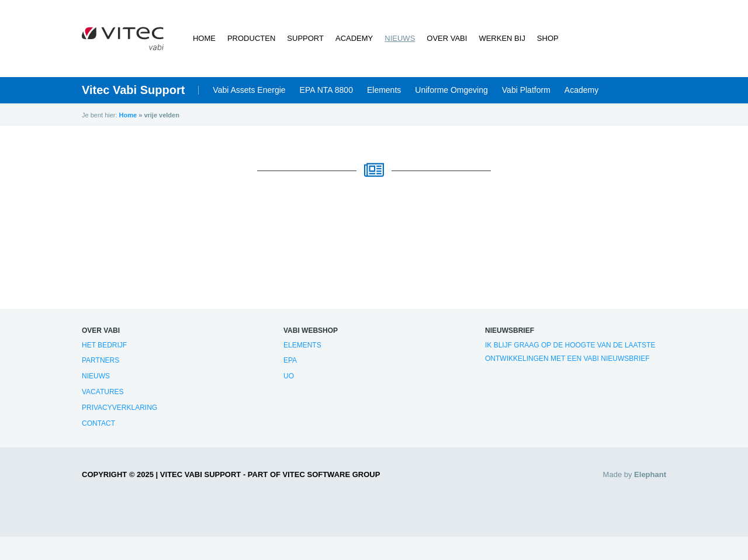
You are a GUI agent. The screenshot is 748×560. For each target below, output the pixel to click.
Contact (98, 423)
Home (204, 38)
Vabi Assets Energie (249, 90)
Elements (384, 90)
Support (305, 38)
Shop (548, 38)
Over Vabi (447, 38)
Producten (251, 38)
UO (289, 376)
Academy (354, 38)
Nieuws (400, 38)
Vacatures (103, 392)
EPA (290, 360)
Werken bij (502, 38)
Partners (101, 360)
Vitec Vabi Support (133, 90)
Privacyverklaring (120, 408)
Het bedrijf (104, 345)
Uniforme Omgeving (451, 90)
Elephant (650, 474)
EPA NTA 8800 (326, 90)
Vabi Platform (526, 90)
